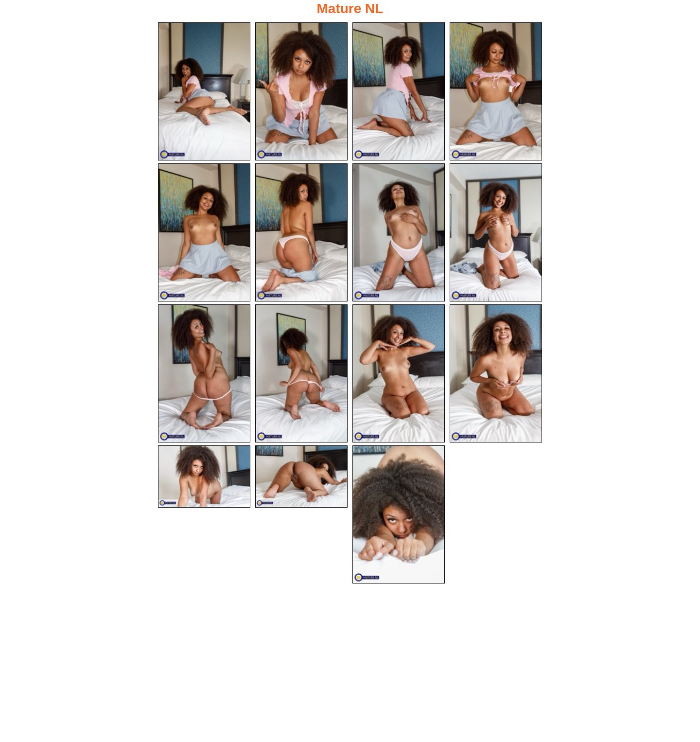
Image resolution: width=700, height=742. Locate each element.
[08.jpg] (496, 233)
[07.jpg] (399, 233)
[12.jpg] (496, 374)
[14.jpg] (301, 478)
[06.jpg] (301, 233)
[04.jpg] (496, 91)
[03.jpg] (399, 91)
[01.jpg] (204, 91)
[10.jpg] (301, 374)
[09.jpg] (204, 374)
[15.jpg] (399, 516)
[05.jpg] (204, 233)
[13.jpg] (204, 478)
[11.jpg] (399, 374)
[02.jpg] (301, 91)
